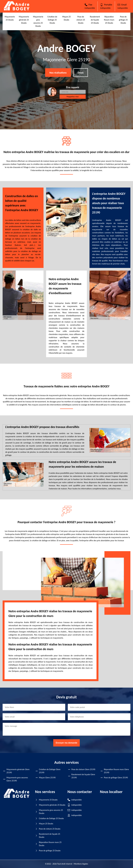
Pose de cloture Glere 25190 (83, 769)
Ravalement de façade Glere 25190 (83, 776)
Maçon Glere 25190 (47, 778)
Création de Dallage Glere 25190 (50, 771)
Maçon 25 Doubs (46, 824)
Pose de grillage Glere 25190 (116, 778)
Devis (81, 73)
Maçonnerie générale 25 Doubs (24, 20)
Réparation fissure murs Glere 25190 (116, 771)
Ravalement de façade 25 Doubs (95, 20)
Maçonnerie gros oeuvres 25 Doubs (51, 812)
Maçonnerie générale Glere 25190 (18, 771)
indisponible (90, 8)
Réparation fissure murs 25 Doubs (109, 20)
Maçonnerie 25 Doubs (48, 800)
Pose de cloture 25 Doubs (81, 20)
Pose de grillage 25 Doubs (123, 20)
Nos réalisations (58, 73)
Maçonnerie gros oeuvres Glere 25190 (17, 779)
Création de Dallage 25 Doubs (52, 20)
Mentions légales (81, 864)
